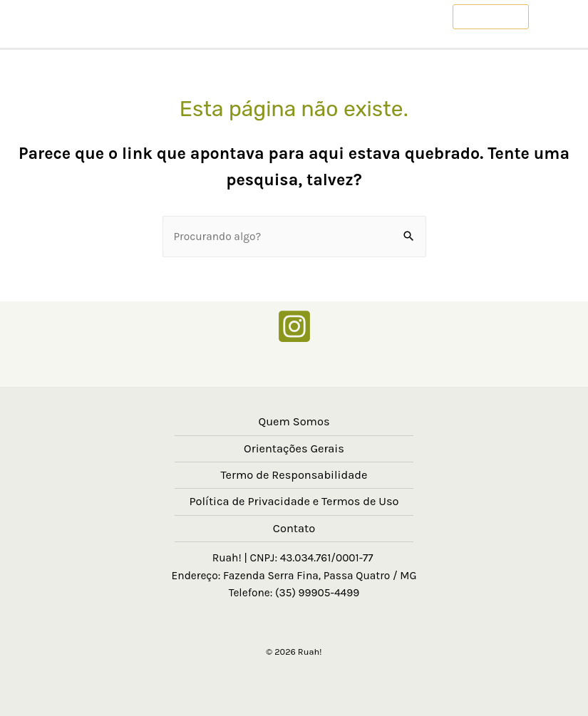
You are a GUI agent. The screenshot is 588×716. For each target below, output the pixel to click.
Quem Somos (294, 421)
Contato (294, 528)
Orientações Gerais (294, 448)
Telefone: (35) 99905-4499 (294, 593)
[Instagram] (294, 326)
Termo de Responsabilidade (294, 475)
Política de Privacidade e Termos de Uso (294, 501)
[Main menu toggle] (558, 17)
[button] (491, 17)
